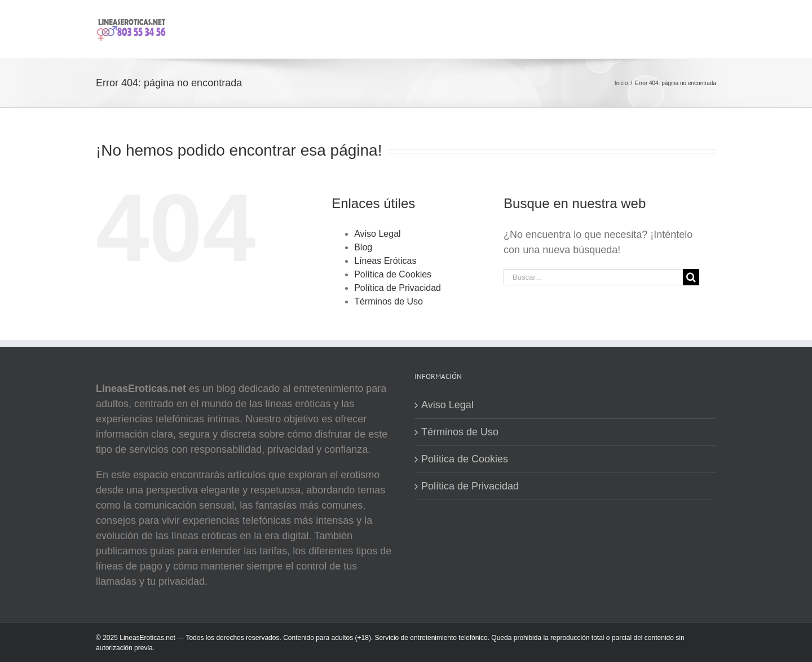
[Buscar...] (593, 277)
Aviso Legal (377, 234)
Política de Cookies (393, 274)
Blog (363, 247)
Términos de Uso (389, 301)
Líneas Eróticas (385, 261)
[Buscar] (691, 277)
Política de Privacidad (398, 288)
